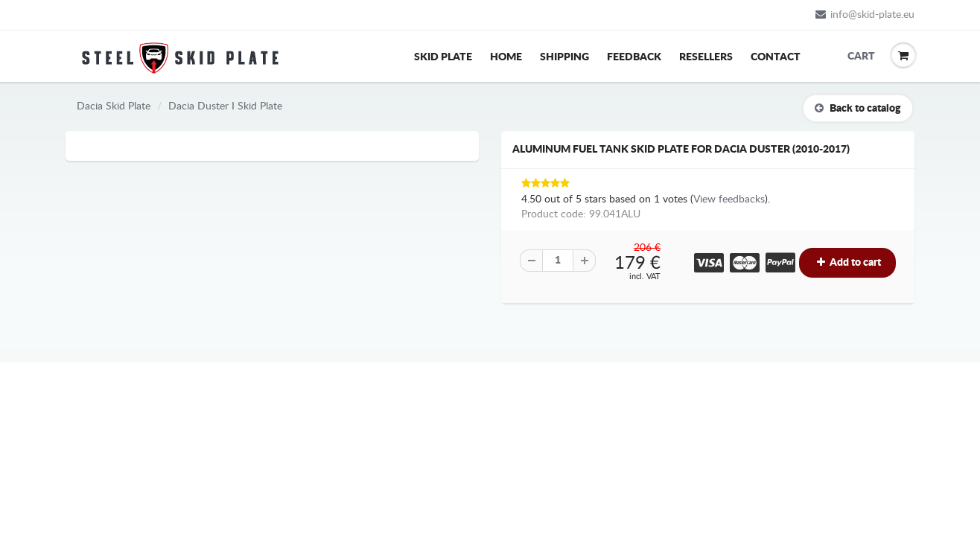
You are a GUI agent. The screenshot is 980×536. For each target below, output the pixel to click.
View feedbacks (729, 200)
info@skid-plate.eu (865, 15)
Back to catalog (858, 108)
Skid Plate (443, 57)
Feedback (634, 57)
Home (506, 57)
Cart (859, 57)
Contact (776, 57)
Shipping (564, 57)
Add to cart (847, 262)
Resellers (706, 57)
